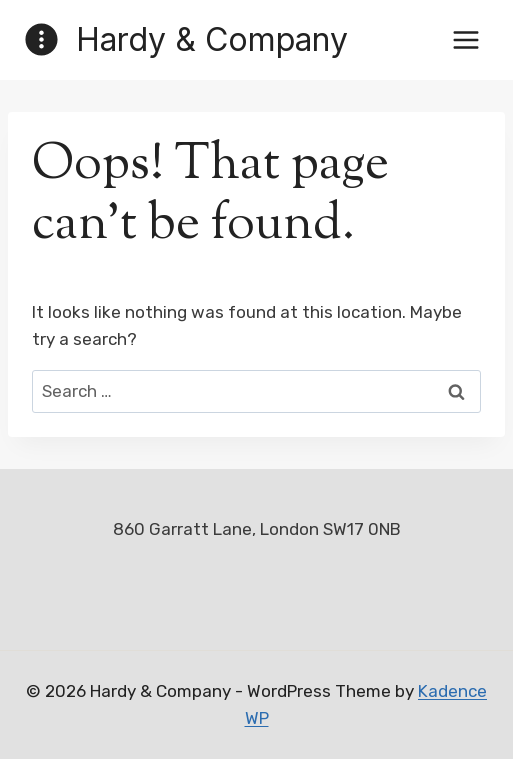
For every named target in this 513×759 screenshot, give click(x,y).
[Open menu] (465, 39)
